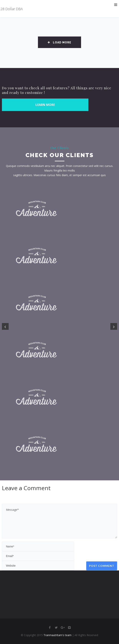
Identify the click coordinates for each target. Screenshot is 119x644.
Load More (59, 42)
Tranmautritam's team (57, 635)
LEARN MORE (45, 105)
